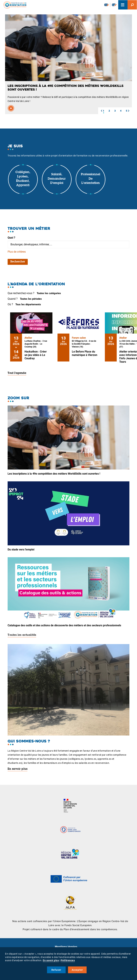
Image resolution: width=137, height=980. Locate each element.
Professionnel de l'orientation (90, 179)
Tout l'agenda (17, 373)
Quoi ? (11, 238)
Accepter (77, 970)
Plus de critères (17, 252)
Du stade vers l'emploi (21, 550)
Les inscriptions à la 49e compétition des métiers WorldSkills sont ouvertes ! (54, 474)
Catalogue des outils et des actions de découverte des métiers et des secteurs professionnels (64, 625)
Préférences (68, 960)
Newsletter (107, 5)
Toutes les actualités (22, 635)
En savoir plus (18, 769)
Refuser (56, 970)
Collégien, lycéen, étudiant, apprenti (23, 179)
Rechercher (18, 262)
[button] (101, 111)
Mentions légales (66, 947)
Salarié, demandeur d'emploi (57, 179)
